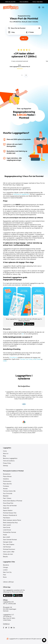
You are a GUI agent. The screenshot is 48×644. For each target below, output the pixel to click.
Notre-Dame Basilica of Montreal (13, 501)
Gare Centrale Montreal (10, 540)
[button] (44, 640)
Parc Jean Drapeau (9, 544)
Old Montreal (7, 547)
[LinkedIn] (14, 628)
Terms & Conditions (9, 461)
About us (6, 453)
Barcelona (6, 565)
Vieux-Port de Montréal (10, 506)
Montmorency (7, 481)
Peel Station (7, 518)
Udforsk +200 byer (8, 582)
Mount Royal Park (8, 503)
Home (5, 451)
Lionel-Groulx (7, 530)
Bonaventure (7, 474)
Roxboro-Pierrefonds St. (10, 515)
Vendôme (6, 479)
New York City (7, 572)
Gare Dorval (7, 527)
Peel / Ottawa (7, 498)
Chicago (6, 567)
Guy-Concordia (8, 493)
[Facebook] (4, 628)
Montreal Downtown (9, 549)
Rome (5, 577)
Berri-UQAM (7, 537)
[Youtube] (11, 628)
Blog (4, 456)
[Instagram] (9, 628)
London (5, 570)
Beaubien (6, 496)
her (23, 334)
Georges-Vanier (8, 542)
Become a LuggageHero (10, 458)
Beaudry (5, 557)
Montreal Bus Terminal (9, 532)
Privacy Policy (7, 463)
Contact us (6, 624)
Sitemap (5, 466)
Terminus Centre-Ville (9, 491)
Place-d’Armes (7, 476)
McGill (5, 535)
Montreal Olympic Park (10, 513)
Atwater (5, 489)
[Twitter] (6, 628)
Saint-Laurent (7, 525)
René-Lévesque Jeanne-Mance (12, 520)
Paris (4, 575)
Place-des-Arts (7, 484)
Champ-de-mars (8, 554)
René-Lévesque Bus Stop (10, 523)
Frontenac (6, 486)
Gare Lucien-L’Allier (9, 552)
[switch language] (39, 7)
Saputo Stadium (8, 510)
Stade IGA (6, 508)
